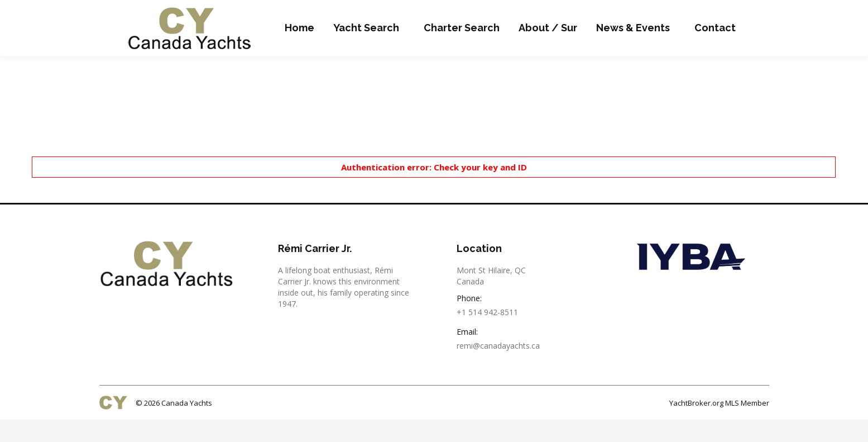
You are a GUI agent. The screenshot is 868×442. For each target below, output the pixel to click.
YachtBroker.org (696, 425)
